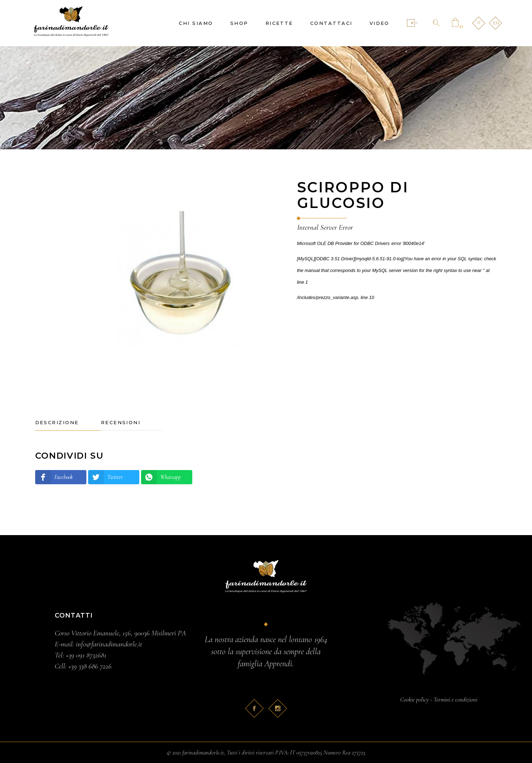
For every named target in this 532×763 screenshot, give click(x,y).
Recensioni (121, 422)
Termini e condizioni (455, 700)
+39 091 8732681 (86, 655)
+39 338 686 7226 (90, 666)
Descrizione (57, 422)
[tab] (68, 423)
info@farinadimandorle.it (109, 644)
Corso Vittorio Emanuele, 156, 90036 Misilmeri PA (120, 633)
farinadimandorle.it (203, 753)
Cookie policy (415, 700)
